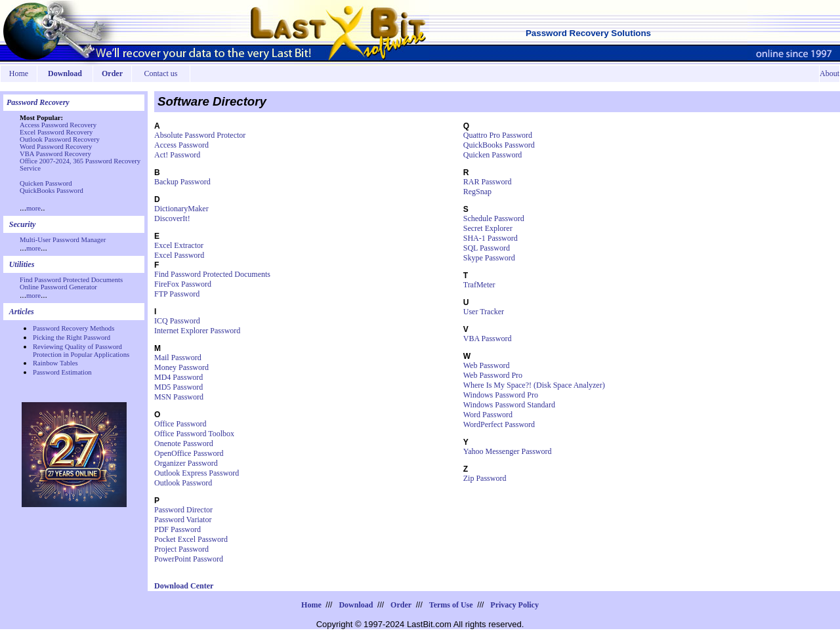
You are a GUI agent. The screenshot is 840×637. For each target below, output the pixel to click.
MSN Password (179, 397)
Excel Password (179, 255)
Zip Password (485, 478)
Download (356, 605)
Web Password (487, 365)
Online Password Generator (58, 287)
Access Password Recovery (58, 125)
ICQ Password (177, 321)
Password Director (183, 510)
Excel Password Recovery (56, 132)
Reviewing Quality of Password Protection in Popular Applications (81, 351)
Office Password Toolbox (194, 434)
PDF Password (178, 529)
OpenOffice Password (189, 453)
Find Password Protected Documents (71, 280)
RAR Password (488, 182)
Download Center (184, 586)
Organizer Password (186, 463)
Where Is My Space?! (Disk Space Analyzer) (534, 385)
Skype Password (489, 258)
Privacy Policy (514, 605)
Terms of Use (451, 605)
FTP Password (177, 294)
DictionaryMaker (181, 209)
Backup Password (182, 182)
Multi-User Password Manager (63, 240)
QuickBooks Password (52, 191)
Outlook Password (183, 483)
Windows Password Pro (501, 395)
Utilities (22, 264)
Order (401, 605)
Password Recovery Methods (73, 328)
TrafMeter (479, 285)
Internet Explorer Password (197, 331)
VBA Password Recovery (55, 154)
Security (23, 224)
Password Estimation (62, 372)
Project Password (181, 549)
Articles (22, 312)
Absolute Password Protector (200, 135)
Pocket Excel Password (191, 539)
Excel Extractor (179, 245)
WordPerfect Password (499, 424)
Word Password (488, 415)
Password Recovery (38, 102)
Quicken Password (46, 183)
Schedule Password (494, 218)
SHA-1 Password (491, 238)
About (829, 73)
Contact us (161, 73)
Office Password (180, 424)
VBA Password (488, 339)
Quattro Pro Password (498, 135)
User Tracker (484, 312)
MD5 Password (178, 387)
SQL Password (487, 248)
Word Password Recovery (56, 147)
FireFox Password (183, 284)
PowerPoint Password (189, 559)
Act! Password (177, 155)
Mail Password (178, 358)
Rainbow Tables (55, 363)
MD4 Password (178, 377)
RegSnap (477, 192)
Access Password (181, 145)
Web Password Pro (493, 375)
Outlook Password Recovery (60, 139)
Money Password (181, 367)
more (33, 208)
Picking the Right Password (72, 338)
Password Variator (183, 520)
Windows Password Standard (509, 405)
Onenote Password (184, 443)
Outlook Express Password (197, 473)
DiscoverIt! (172, 218)
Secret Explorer (488, 228)
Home (19, 73)
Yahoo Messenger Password (508, 451)
